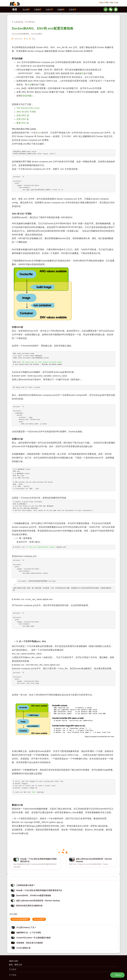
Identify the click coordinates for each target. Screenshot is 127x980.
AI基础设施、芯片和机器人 (24, 22)
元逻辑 (38, 9)
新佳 (111, 2)
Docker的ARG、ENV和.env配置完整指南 (43, 28)
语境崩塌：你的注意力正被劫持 (30, 943)
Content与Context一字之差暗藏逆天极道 (33, 938)
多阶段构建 (26, 96)
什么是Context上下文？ (26, 927)
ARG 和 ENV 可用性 (26, 112)
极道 (15, 9)
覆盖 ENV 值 (23, 123)
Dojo (101, 2)
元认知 (26, 9)
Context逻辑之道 (24, 948)
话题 (106, 2)
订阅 (116, 2)
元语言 (72, 9)
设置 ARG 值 (23, 115)
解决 (82, 73)
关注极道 (13, 969)
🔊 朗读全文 (117, 975)
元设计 (49, 9)
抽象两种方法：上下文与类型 (29, 933)
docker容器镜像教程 (20, 919)
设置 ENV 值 (23, 119)
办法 (29, 85)
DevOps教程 (39, 919)
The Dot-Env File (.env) (28, 108)
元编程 (61, 9)
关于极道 (13, 975)
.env (40, 133)
